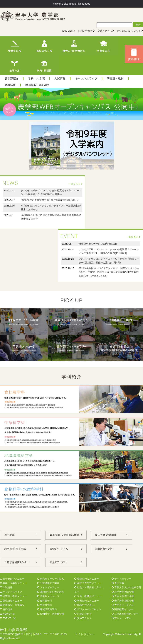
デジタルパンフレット (129, 31)
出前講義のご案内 (48, 583)
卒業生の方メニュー (87, 601)
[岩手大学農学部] (32, 17)
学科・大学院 (36, 79)
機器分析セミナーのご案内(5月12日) (99, 244)
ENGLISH (68, 31)
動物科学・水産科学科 (51, 614)
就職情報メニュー (11, 601)
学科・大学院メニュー (13, 583)
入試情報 (60, 79)
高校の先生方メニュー (88, 583)
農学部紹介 (12, 79)
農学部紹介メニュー (12, 579)
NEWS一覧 (7, 614)
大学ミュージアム (123, 605)
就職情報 (10, 85)
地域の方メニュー (85, 605)
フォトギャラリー (48, 587)
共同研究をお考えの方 (51, 592)
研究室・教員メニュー (13, 596)
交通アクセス (105, 31)
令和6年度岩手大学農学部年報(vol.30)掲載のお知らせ (50, 200)
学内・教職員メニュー (88, 596)
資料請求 (6, 609)
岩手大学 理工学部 (123, 596)
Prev (5, 104)
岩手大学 (118, 583)
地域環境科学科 (47, 609)
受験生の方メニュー (87, 579)
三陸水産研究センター (125, 614)
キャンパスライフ (86, 79)
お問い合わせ (85, 31)
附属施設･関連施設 (37, 85)
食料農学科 (45, 601)
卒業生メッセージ (48, 596)
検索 (138, 25)
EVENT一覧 (8, 618)
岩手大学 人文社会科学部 (126, 587)
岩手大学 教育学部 (123, 592)
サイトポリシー (121, 579)
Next (138, 104)
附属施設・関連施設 (12, 605)
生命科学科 (45, 605)
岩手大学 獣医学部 (123, 601)
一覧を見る (75, 184)
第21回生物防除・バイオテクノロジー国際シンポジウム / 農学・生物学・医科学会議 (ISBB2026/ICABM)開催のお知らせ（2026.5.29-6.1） (109, 272)
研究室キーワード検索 (51, 579)
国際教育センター (123, 609)
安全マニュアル (121, 618)
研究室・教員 (115, 79)
